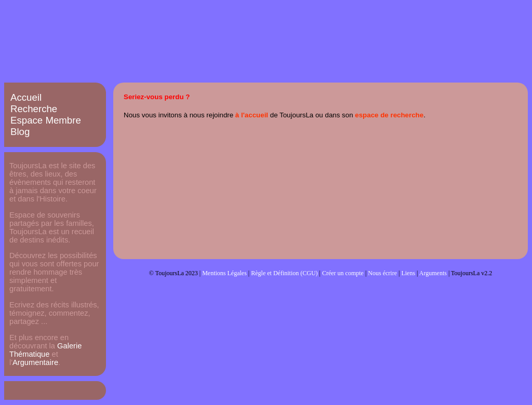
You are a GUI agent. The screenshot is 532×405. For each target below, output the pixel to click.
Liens (408, 273)
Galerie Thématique (45, 350)
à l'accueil (252, 115)
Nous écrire (382, 273)
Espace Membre (46, 120)
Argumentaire (35, 362)
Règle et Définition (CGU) (284, 273)
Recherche (34, 109)
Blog (20, 132)
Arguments (433, 273)
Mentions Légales (224, 273)
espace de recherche (389, 115)
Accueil (26, 97)
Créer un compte (343, 273)
